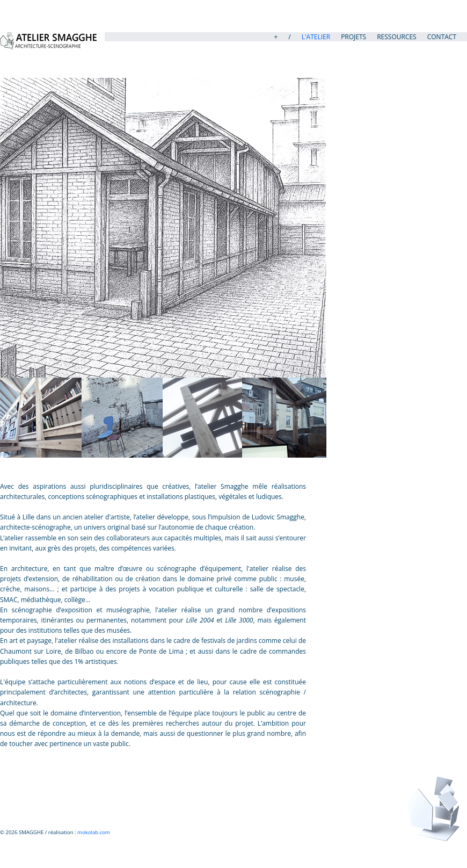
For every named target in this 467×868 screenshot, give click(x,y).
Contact (442, 37)
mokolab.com (93, 832)
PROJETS (353, 37)
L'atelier (316, 37)
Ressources (397, 37)
